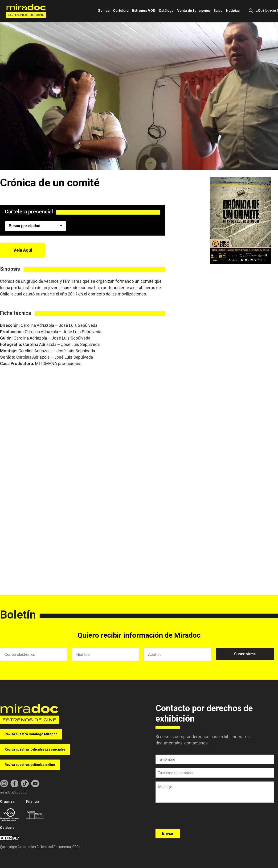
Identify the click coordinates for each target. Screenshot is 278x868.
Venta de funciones (194, 11)
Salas (218, 11)
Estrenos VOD (144, 11)
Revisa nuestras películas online (30, 765)
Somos (104, 11)
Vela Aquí (23, 250)
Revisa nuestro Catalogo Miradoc (31, 734)
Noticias (233, 11)
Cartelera (121, 11)
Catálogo (166, 11)
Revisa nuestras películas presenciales (35, 749)
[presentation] (191, 817)
